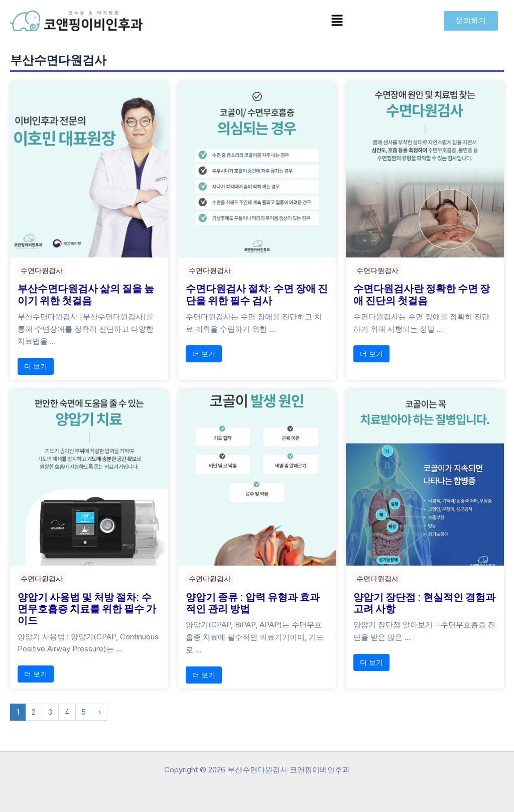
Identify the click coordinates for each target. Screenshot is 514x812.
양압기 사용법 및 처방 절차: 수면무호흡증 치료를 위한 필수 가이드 (87, 609)
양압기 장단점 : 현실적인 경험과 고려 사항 (424, 603)
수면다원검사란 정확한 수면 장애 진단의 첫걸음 (422, 294)
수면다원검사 (42, 270)
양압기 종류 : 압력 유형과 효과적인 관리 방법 (253, 603)
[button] (337, 21)
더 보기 (36, 367)
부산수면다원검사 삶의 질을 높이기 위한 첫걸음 (86, 294)
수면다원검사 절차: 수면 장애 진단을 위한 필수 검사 (257, 294)
